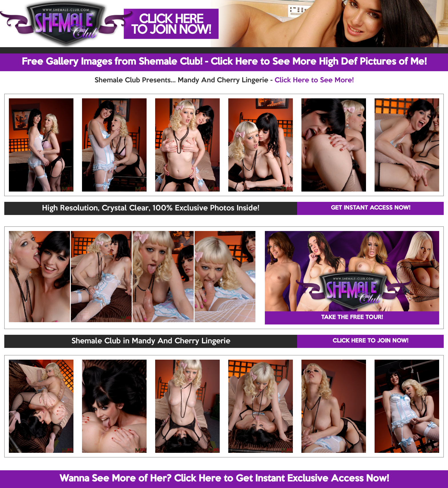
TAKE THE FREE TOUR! (352, 318)
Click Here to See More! (314, 80)
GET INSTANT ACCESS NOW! (371, 208)
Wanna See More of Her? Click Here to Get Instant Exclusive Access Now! (224, 479)
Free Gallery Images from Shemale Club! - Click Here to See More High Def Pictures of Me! (224, 62)
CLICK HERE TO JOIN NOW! (370, 341)
